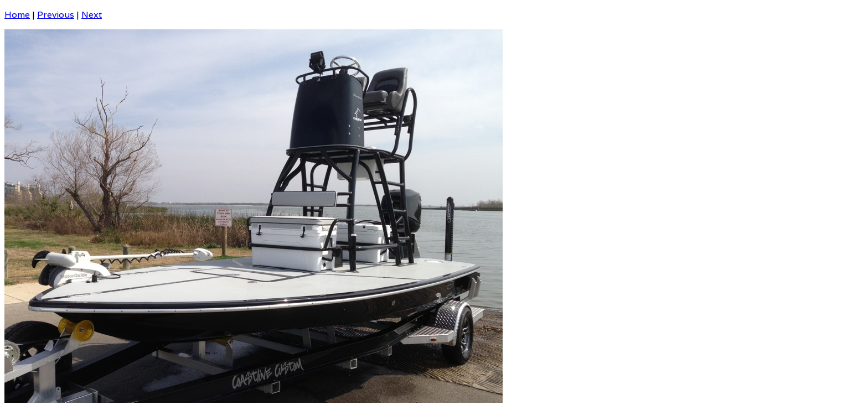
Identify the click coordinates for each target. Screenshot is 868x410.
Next (92, 15)
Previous (56, 15)
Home (17, 15)
